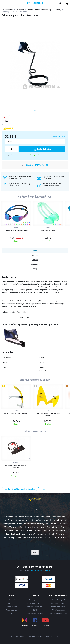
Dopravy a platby (35, 600)
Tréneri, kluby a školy (58, 607)
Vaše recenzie (12, 610)
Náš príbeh (12, 603)
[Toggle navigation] (3, 3)
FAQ (12, 613)
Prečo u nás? (12, 607)
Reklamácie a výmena (35, 603)
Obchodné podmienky (35, 607)
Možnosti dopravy (59, 137)
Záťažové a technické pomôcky (39, 10)
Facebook (41, 570)
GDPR (35, 610)
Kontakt (12, 600)
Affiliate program (58, 610)
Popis (35, 251)
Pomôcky (20, 10)
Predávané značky (58, 603)
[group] (16, 222)
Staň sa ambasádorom (58, 613)
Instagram (50, 570)
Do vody (58, 10)
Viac (35, 552)
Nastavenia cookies (35, 613)
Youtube (33, 570)
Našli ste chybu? (58, 600)
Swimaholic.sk (7, 10)
